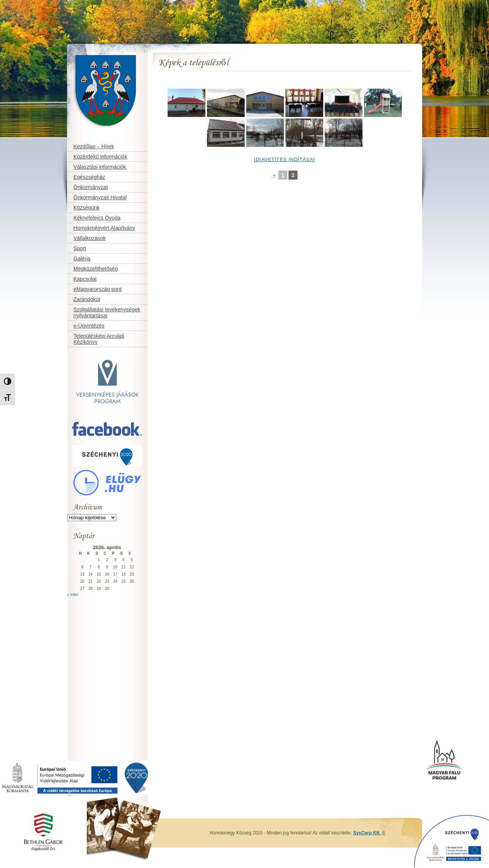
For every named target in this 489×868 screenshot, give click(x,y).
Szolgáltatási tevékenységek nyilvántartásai (107, 312)
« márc (73, 595)
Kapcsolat (85, 279)
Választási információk (100, 167)
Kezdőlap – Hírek (94, 146)
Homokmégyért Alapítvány (104, 228)
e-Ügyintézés (89, 326)
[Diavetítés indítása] (285, 159)
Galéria (82, 259)
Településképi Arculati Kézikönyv (99, 339)
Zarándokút (87, 299)
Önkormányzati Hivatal (100, 197)
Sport (80, 248)
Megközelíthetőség (96, 269)
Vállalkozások (90, 238)
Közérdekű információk (100, 157)
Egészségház (89, 177)
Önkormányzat (91, 187)
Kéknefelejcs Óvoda (97, 218)
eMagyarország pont (98, 289)
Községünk (87, 208)
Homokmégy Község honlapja (92, 52)
